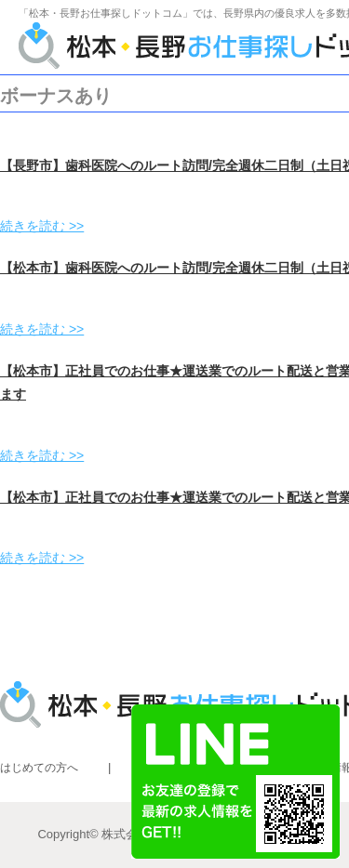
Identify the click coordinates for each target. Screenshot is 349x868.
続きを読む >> (42, 226)
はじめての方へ (39, 768)
